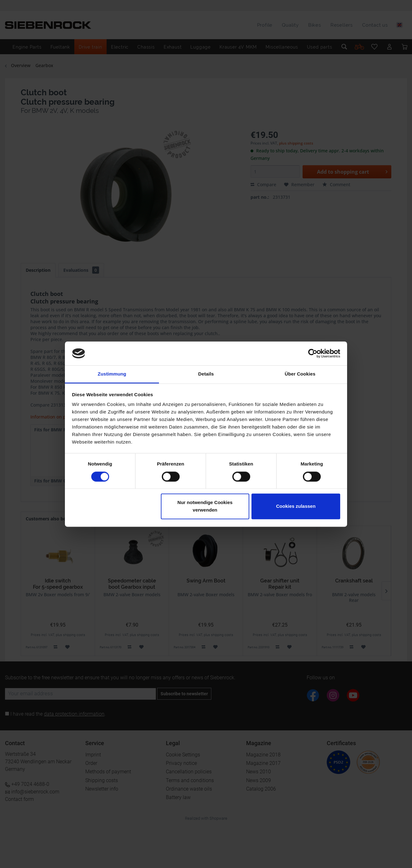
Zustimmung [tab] (112, 374)
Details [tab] (206, 374)
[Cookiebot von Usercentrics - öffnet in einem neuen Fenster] (313, 353)
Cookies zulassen (296, 506)
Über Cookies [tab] (300, 374)
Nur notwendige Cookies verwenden (205, 506)
